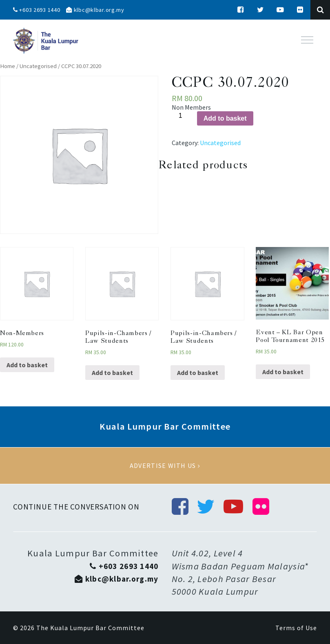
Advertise (165, 466)
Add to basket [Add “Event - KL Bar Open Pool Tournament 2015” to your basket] (283, 372)
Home (8, 66)
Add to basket (225, 118)
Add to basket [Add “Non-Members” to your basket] (27, 365)
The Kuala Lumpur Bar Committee (90, 628)
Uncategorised (38, 66)
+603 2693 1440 (37, 10)
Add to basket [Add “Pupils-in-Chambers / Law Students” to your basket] (112, 373)
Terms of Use (296, 628)
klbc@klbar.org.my (95, 10)
